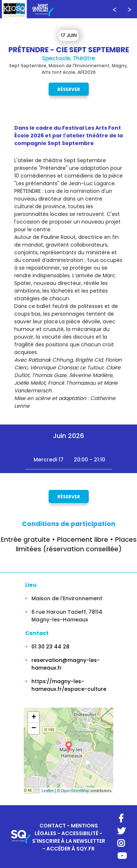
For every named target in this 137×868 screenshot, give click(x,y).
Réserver (69, 89)
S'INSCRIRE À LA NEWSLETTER (69, 841)
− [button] (34, 728)
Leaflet (48, 791)
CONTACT (53, 826)
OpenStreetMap (75, 791)
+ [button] (34, 717)
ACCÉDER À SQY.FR (71, 849)
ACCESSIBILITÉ (80, 833)
